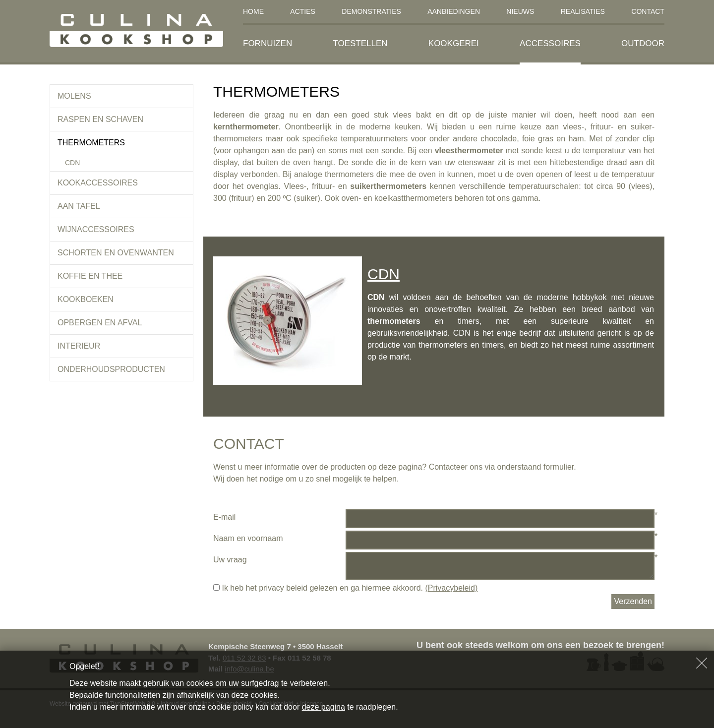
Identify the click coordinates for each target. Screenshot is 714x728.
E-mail (224, 517)
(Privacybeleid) (451, 588)
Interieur (79, 346)
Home (253, 11)
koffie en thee (90, 276)
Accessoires (550, 43)
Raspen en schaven (100, 119)
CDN (72, 163)
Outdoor (643, 43)
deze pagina (324, 707)
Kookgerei (454, 43)
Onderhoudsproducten (111, 369)
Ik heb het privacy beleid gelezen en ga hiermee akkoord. (345, 588)
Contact (648, 11)
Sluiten (702, 663)
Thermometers (91, 143)
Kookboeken (86, 299)
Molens (74, 96)
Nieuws (520, 11)
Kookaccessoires (98, 183)
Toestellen (360, 43)
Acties (303, 11)
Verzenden (633, 601)
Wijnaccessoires (96, 229)
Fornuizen (268, 43)
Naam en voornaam (248, 538)
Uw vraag (230, 560)
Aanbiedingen (454, 11)
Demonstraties (371, 11)
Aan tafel (79, 206)
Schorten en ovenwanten (116, 253)
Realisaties (583, 11)
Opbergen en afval (100, 323)
